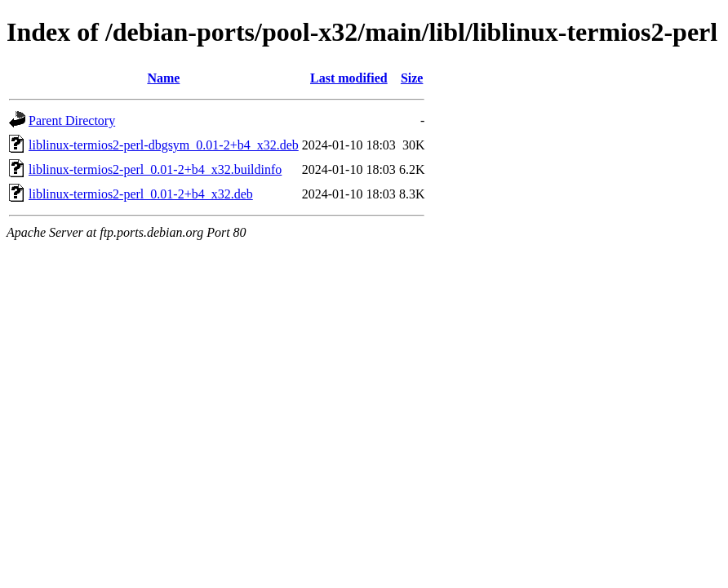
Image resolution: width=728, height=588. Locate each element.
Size (412, 78)
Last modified (349, 78)
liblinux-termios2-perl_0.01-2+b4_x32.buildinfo (155, 169)
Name (163, 78)
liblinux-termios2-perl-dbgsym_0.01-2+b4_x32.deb (164, 145)
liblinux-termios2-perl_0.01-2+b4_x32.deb (141, 194)
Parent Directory (72, 120)
